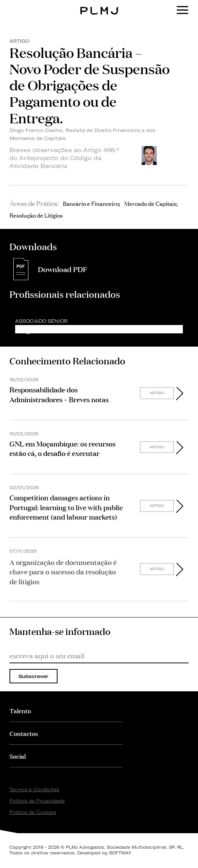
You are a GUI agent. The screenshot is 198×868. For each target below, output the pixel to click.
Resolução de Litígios (36, 215)
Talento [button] (20, 710)
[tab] (66, 710)
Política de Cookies (33, 812)
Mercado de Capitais (150, 203)
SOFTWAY (120, 853)
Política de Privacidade (37, 801)
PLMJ (99, 5)
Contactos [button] (24, 733)
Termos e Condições (34, 789)
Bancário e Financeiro (91, 203)
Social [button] (18, 756)
